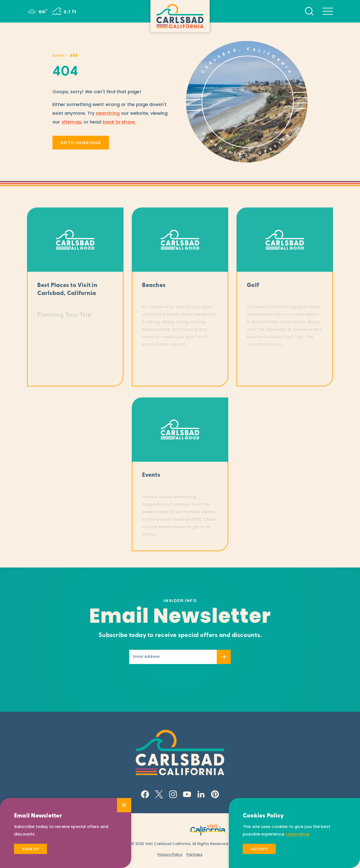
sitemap (71, 122)
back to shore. (119, 122)
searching (108, 114)
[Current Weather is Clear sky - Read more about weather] (37, 11)
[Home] (180, 16)
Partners (194, 855)
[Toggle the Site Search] (309, 11)
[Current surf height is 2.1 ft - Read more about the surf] (64, 11)
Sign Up (30, 849)
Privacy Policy (170, 855)
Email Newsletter (180, 618)
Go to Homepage (81, 142)
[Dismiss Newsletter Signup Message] (124, 805)
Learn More (298, 834)
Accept (259, 849)
